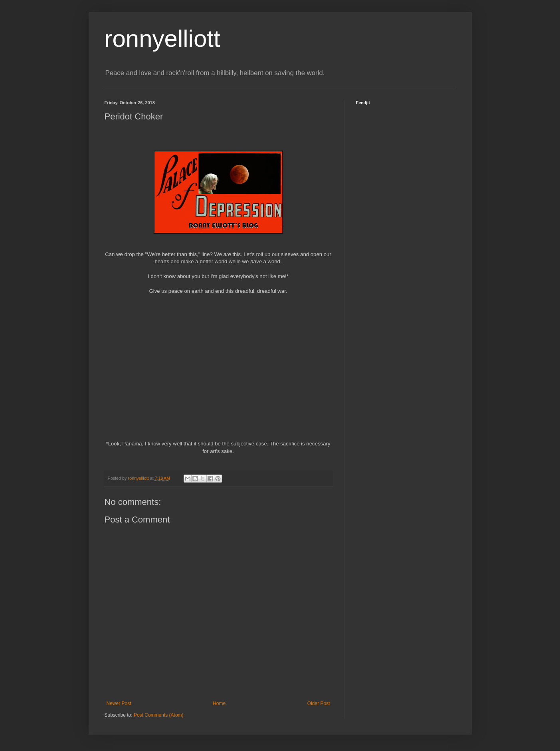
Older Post (319, 703)
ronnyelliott (162, 39)
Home (219, 703)
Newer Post (119, 703)
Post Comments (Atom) (159, 715)
